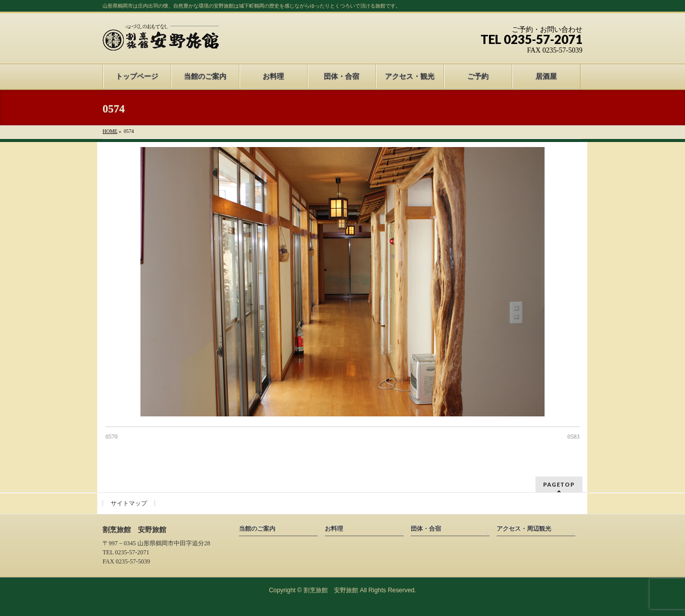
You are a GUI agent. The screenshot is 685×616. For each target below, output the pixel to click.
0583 (573, 437)
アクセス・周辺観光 (524, 529)
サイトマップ (129, 503)
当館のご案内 (257, 529)
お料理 (334, 529)
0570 (112, 437)
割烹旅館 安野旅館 (331, 590)
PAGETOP (559, 484)
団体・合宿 (426, 529)
